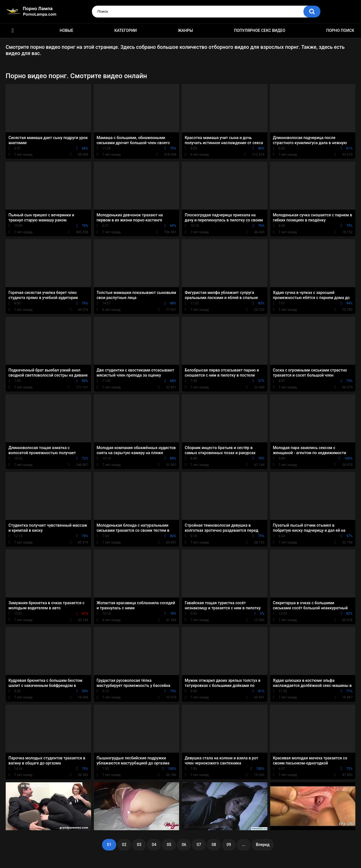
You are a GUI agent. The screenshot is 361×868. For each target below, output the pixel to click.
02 (124, 845)
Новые (66, 30)
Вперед (263, 845)
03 (139, 845)
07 (199, 845)
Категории (126, 30)
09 (229, 845)
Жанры (185, 30)
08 (214, 845)
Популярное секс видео (260, 30)
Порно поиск (340, 30)
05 (169, 845)
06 (184, 845)
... (244, 845)
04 (154, 845)
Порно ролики (13, 31)
